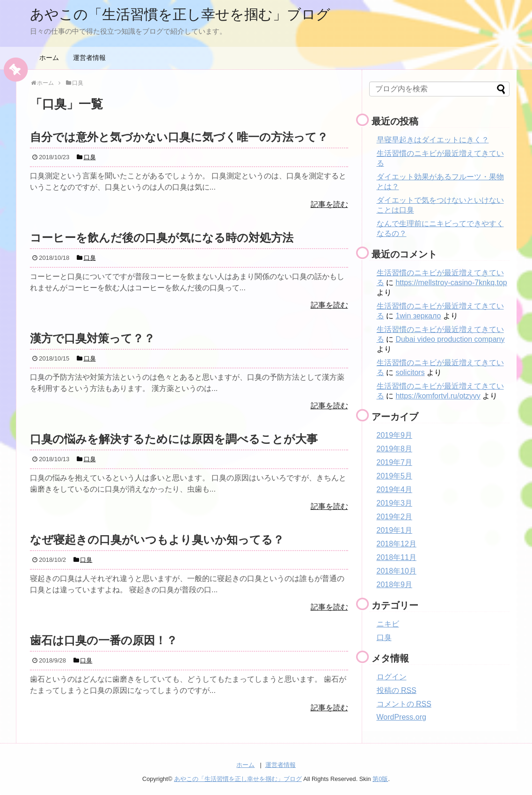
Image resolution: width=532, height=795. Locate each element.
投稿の (397, 690)
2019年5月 (395, 476)
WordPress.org (401, 717)
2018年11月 (397, 557)
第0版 (380, 779)
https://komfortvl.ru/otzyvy (438, 396)
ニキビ (388, 624)
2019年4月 (395, 490)
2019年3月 (395, 503)
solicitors (410, 372)
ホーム (49, 58)
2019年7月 (395, 462)
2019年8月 (395, 449)
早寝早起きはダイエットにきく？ (433, 140)
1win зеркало (418, 316)
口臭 (384, 637)
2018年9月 (395, 585)
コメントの (404, 704)
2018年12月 (397, 544)
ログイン (392, 677)
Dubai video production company (450, 339)
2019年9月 (395, 435)
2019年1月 (395, 530)
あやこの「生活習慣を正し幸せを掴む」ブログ (180, 14)
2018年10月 (397, 571)
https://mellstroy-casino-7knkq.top (451, 283)
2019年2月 (395, 517)
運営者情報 (89, 58)
